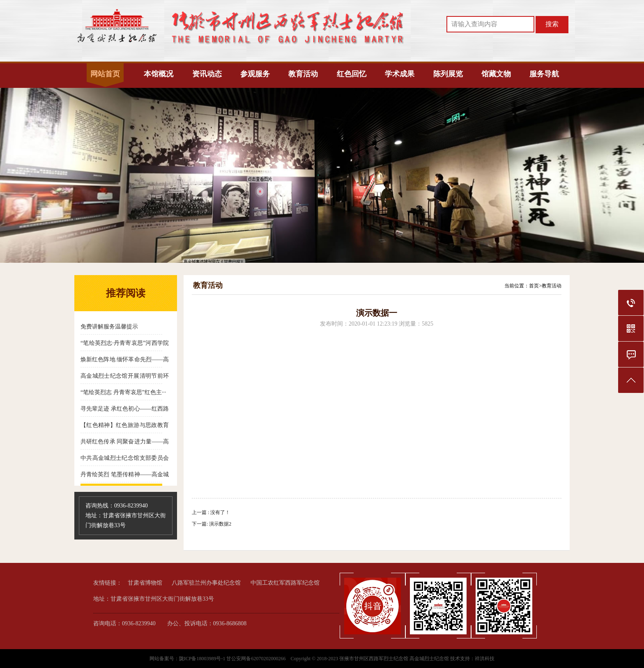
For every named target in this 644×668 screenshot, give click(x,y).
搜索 (552, 24)
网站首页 (105, 74)
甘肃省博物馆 (145, 583)
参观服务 (255, 74)
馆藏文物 (496, 74)
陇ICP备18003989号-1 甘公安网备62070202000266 (233, 659)
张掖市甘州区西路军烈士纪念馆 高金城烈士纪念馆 (394, 659)
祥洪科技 (485, 659)
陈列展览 (448, 74)
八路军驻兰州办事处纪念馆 (206, 583)
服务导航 (544, 74)
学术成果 (400, 74)
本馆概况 (159, 74)
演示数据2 (220, 524)
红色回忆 (352, 74)
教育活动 (303, 74)
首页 (534, 286)
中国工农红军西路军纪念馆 (285, 583)
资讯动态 (207, 74)
